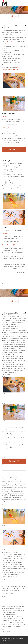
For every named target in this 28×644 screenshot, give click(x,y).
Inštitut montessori (11, 638)
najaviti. (4, 43)
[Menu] (25, 3)
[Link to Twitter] (23, 642)
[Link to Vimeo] (25, 642)
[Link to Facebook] (20, 642)
